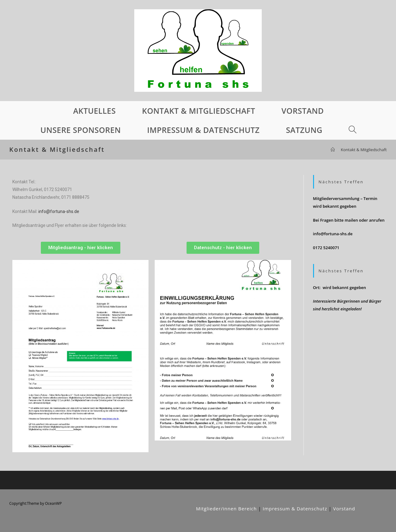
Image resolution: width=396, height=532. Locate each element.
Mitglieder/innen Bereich (226, 509)
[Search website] (352, 130)
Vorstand (344, 509)
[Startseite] (333, 150)
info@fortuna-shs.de (59, 211)
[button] (81, 248)
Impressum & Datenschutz (295, 509)
